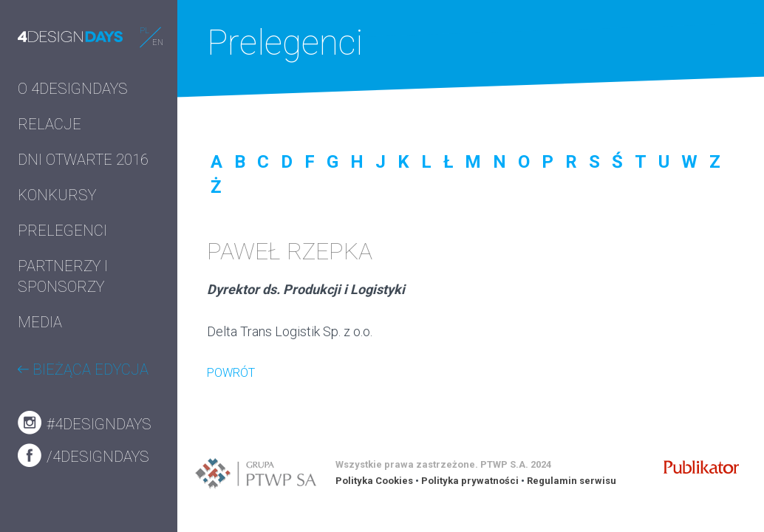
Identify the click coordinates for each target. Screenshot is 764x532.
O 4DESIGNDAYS (73, 89)
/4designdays (83, 455)
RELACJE (50, 124)
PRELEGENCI (62, 231)
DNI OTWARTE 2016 (83, 160)
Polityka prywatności (470, 481)
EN (158, 42)
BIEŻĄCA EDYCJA (83, 369)
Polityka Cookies (374, 481)
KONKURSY (57, 195)
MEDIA (40, 322)
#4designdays (85, 423)
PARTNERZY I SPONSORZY (63, 276)
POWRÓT (231, 373)
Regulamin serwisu (572, 481)
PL (144, 31)
